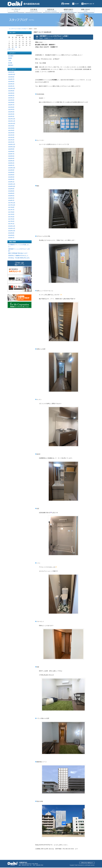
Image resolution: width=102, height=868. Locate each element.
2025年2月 (11, 72)
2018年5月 (11, 196)
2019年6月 (11, 175)
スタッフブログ (22, 29)
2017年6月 (11, 212)
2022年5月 (11, 109)
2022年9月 (11, 100)
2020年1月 (11, 165)
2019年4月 (11, 179)
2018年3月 (11, 198)
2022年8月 (11, 102)
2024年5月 (11, 82)
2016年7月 (11, 238)
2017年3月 (11, 219)
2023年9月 (11, 91)
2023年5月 (11, 93)
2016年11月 (12, 228)
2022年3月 (11, 114)
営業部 (10, 58)
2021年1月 (11, 142)
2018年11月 (12, 184)
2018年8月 (11, 191)
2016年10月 (12, 231)
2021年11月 (12, 121)
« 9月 (9, 49)
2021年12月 (12, 119)
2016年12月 (12, 226)
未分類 (10, 63)
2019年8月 (11, 172)
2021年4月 (11, 135)
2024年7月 (11, 79)
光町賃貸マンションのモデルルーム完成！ (54, 36)
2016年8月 (11, 235)
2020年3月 (11, 161)
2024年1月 (11, 86)
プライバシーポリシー (87, 863)
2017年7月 (11, 210)
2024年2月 (11, 84)
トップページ (13, 29)
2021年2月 (11, 140)
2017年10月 (12, 205)
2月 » (13, 49)
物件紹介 (11, 65)
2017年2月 (11, 221)
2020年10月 (12, 147)
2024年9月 (11, 77)
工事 (9, 61)
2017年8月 (11, 207)
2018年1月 (11, 200)
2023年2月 (11, 95)
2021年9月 (11, 126)
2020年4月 (11, 158)
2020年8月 (11, 151)
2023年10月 (12, 88)
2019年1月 (11, 182)
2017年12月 (12, 203)
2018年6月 (11, 193)
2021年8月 (11, 128)
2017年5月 (11, 214)
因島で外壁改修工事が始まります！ (18, 253)
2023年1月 (11, 98)
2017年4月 (11, 217)
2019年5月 (11, 177)
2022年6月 (11, 107)
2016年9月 (11, 233)
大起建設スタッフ (48, 38)
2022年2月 (11, 116)
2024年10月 (12, 74)
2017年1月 (11, 224)
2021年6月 (11, 130)
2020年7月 (11, 154)
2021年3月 (11, 137)
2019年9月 (11, 170)
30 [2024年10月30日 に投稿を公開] (16, 47)
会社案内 (11, 56)
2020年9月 (11, 149)
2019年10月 (12, 168)
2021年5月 (11, 133)
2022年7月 (11, 105)
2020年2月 (11, 163)
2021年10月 (12, 123)
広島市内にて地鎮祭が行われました (18, 256)
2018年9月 (11, 189)
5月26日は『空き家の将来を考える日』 (19, 258)
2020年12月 (12, 144)
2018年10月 (12, 186)
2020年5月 (11, 156)
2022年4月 (11, 112)
